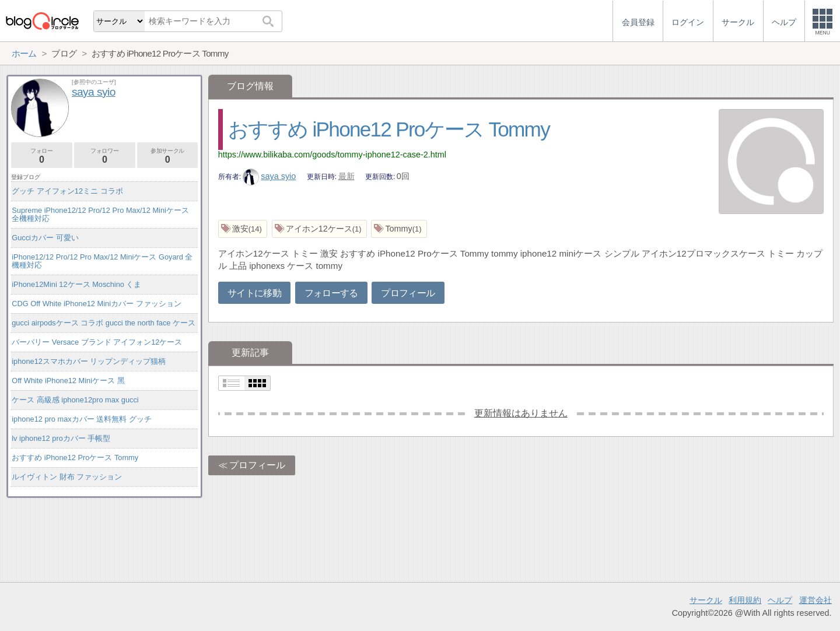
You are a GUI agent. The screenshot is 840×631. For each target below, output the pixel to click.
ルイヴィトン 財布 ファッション (67, 477)
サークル (706, 600)
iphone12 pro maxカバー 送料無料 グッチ (82, 419)
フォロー (42, 156)
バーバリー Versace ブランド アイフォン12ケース (97, 342)
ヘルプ (780, 600)
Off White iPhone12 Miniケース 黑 (68, 381)
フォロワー (105, 156)
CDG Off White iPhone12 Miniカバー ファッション (96, 304)
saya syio (269, 176)
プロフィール (408, 293)
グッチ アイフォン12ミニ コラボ (67, 191)
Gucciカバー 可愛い (45, 238)
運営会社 (815, 600)
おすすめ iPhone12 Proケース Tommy (389, 129)
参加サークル (168, 156)
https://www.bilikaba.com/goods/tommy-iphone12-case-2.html (332, 155)
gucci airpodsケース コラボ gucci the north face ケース (104, 323)
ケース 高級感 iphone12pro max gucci (75, 400)
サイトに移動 (254, 293)
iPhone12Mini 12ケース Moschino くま (76, 284)
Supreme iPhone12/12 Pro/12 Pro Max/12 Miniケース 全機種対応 (100, 214)
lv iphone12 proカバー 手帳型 (61, 438)
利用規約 (745, 600)
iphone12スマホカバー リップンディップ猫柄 (89, 361)
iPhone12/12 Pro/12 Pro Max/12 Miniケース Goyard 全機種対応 (102, 261)
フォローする (331, 293)
